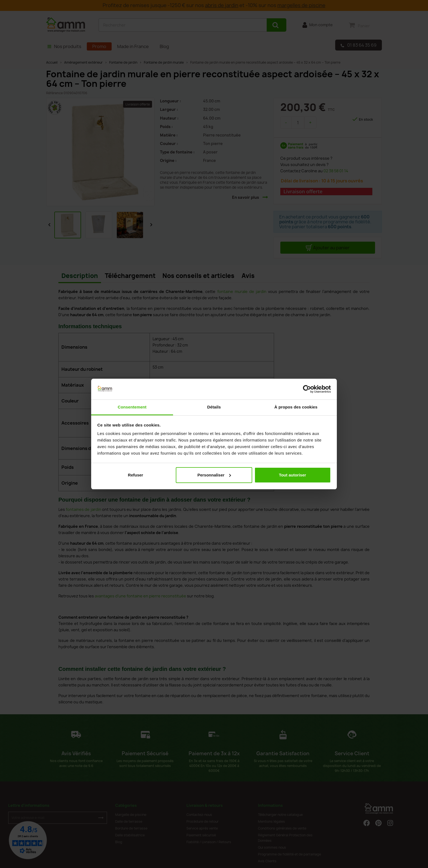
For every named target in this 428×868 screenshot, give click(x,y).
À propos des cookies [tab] (296, 407)
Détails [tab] (214, 407)
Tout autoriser (293, 475)
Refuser (136, 475)
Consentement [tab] (132, 407)
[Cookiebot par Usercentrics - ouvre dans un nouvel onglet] (307, 389)
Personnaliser (214, 475)
